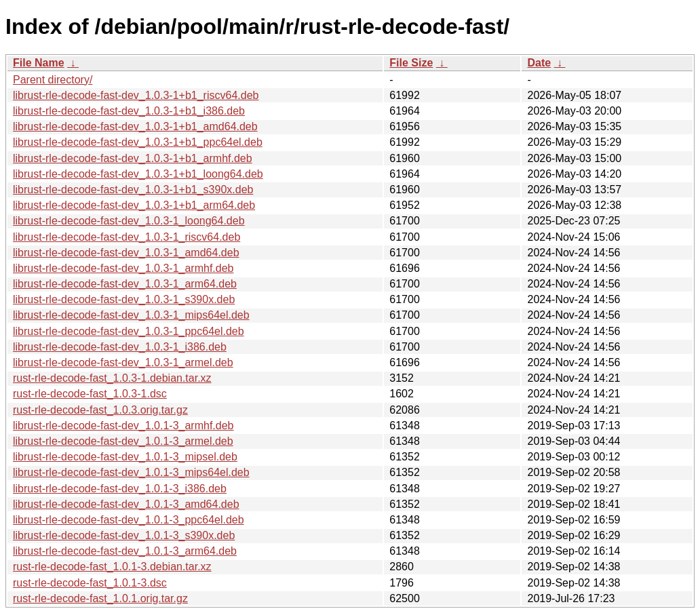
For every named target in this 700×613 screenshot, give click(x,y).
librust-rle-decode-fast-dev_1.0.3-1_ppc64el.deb (129, 331)
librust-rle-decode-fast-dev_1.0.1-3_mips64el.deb (131, 472)
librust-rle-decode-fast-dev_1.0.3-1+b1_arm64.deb (134, 205)
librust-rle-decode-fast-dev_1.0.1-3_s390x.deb (124, 535)
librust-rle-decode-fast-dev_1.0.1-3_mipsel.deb (125, 457)
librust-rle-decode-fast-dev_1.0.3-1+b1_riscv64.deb (136, 95)
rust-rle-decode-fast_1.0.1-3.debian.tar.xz (112, 567)
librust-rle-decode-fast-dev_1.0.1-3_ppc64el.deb (129, 520)
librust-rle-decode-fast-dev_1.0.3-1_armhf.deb (123, 268)
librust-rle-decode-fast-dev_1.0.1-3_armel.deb (123, 441)
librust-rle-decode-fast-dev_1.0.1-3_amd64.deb (126, 504)
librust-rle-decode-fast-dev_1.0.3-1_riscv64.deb (127, 237)
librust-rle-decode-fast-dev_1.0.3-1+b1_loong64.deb (138, 174)
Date (539, 63)
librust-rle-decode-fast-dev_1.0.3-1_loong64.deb (129, 221)
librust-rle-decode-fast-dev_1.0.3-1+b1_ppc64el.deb (138, 142)
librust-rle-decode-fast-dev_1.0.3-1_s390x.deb (124, 299)
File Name (39, 63)
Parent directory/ (53, 80)
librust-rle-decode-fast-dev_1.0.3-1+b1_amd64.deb (135, 126)
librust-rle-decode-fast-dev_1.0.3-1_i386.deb (120, 347)
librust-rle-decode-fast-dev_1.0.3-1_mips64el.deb (131, 315)
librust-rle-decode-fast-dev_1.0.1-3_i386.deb (120, 489)
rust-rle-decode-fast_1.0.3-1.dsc (90, 394)
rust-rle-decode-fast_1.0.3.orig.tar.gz (100, 410)
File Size (411, 63)
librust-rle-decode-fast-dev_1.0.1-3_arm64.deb (125, 551)
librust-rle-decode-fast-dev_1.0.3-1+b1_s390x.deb (133, 190)
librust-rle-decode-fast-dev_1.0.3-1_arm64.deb (125, 284)
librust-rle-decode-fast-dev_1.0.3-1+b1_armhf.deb (133, 158)
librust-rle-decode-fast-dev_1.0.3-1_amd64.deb (126, 253)
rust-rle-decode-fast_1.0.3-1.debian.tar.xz (112, 378)
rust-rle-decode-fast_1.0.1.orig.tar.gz (100, 598)
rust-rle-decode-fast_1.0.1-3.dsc (90, 583)
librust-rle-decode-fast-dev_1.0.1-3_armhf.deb (123, 426)
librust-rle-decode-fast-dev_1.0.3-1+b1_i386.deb (129, 111)
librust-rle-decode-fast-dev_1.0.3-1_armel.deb (123, 362)
